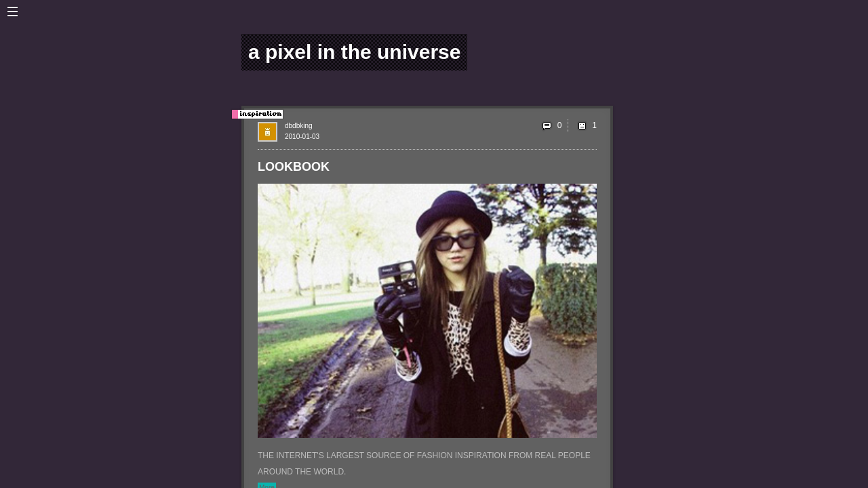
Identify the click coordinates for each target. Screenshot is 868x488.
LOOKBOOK (294, 167)
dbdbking (299, 126)
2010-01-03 (302, 137)
